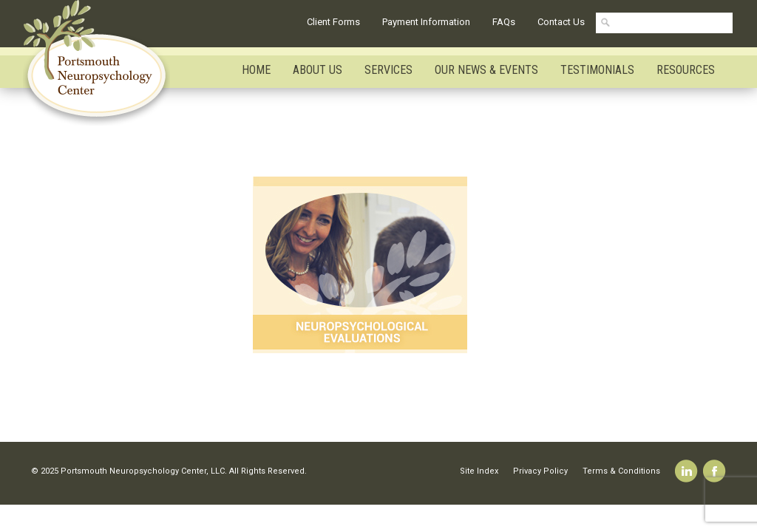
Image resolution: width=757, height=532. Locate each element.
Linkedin (686, 471)
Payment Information (426, 22)
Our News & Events (486, 70)
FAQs (504, 22)
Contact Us (561, 22)
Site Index (479, 471)
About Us (318, 70)
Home (256, 70)
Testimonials (597, 70)
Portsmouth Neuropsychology (103, 63)
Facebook (714, 471)
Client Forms (333, 22)
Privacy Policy (540, 471)
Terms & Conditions (621, 471)
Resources (686, 70)
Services (388, 70)
